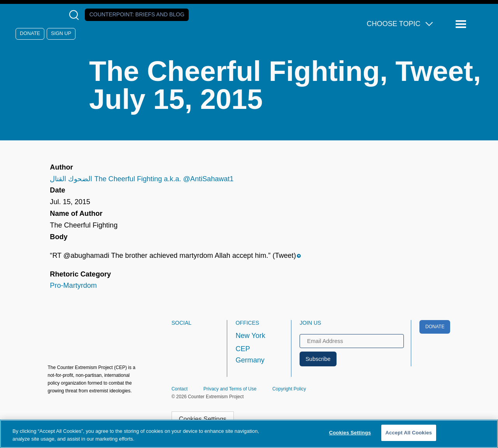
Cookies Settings (203, 419)
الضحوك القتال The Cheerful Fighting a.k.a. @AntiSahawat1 (142, 179)
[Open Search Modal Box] (76, 15)
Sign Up (61, 33)
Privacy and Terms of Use (230, 389)
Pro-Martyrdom (73, 285)
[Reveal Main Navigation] (462, 24)
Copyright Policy (289, 389)
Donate (30, 33)
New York (250, 336)
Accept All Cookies (409, 433)
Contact (180, 389)
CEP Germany (250, 355)
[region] (249, 434)
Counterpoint (137, 14)
